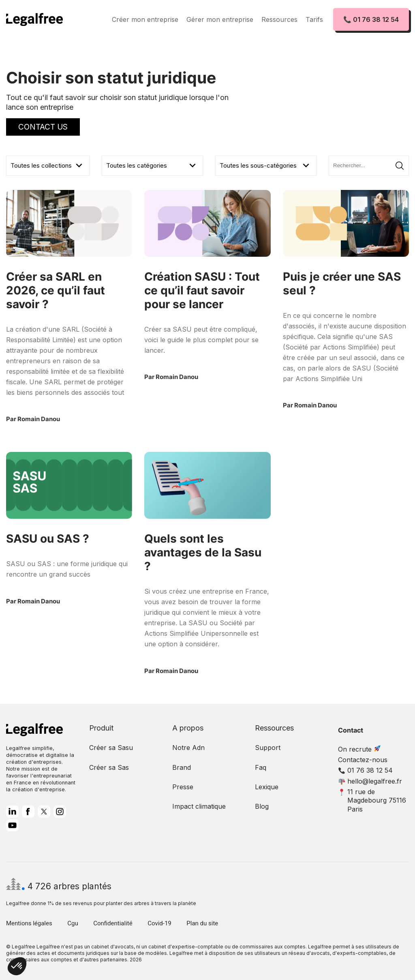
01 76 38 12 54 (366, 770)
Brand (182, 767)
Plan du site (202, 923)
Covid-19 (159, 923)
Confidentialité (113, 923)
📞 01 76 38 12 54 (371, 19)
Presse (183, 787)
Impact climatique (199, 806)
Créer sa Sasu (111, 748)
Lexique (267, 787)
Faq (261, 767)
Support (268, 748)
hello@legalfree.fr (370, 781)
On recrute (359, 749)
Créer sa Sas (109, 767)
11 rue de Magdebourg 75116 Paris (372, 800)
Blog (262, 806)
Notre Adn (188, 748)
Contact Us (43, 127)
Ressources (279, 19)
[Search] (369, 166)
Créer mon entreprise (145, 19)
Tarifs (314, 19)
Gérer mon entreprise (220, 19)
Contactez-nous (363, 760)
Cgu (73, 923)
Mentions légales (29, 923)
